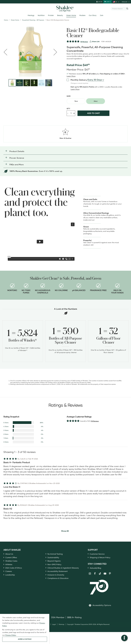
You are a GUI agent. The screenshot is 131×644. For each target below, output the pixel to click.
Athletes (9, 567)
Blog (97, 570)
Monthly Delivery (77, 80)
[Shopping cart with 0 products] (108, 2)
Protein (51, 15)
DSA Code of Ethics (15, 571)
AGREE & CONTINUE (25, 639)
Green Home (71, 15)
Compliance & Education (60, 583)
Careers (9, 575)
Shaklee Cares (13, 562)
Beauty (60, 15)
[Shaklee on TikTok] (100, 574)
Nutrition (41, 15)
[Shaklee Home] (65, 9)
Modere (82, 15)
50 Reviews (84, 42)
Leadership (11, 579)
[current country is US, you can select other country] (116, 2)
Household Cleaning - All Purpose (33, 20)
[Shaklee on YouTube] (105, 576)
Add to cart (94, 113)
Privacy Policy (11, 635)
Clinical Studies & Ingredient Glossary (66, 571)
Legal (54, 626)
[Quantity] (71, 113)
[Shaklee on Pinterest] (110, 576)
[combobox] (119, 9)
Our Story (93, 15)
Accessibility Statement (59, 575)
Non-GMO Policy (56, 567)
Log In (99, 2)
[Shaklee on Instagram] (90, 576)
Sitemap (62, 626)
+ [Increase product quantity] (74, 113)
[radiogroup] (99, 101)
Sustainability (54, 558)
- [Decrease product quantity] (68, 113)
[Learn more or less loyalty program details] (75, 89)
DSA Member (58, 619)
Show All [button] (65, 531)
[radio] (76, 101)
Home (6, 20)
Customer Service (98, 554)
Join (102, 15)
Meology (31, 15)
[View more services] (95, 42)
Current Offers (12, 558)
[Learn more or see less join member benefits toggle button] (71, 76)
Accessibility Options (102, 607)
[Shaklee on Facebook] (95, 576)
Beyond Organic (56, 562)
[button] (65, 151)
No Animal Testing (56, 554)
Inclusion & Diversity (57, 579)
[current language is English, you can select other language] (126, 2)
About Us (10, 554)
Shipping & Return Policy (102, 558)
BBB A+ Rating (74, 619)
